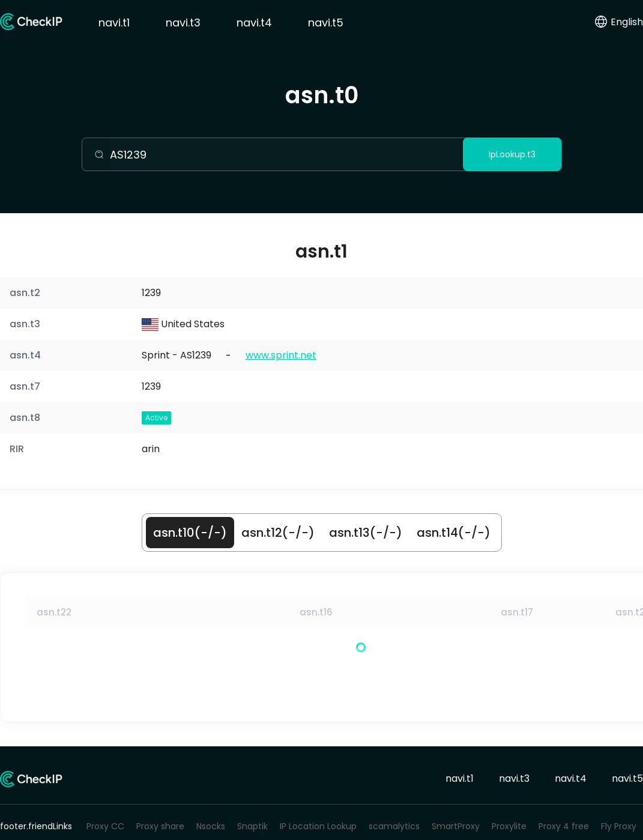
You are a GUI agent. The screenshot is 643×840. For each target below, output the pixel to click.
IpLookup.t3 (512, 154)
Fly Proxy (619, 826)
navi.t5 (326, 23)
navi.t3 (183, 23)
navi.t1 (114, 23)
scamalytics (394, 826)
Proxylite (509, 826)
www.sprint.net (281, 355)
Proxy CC (105, 826)
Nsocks (211, 826)
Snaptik (252, 826)
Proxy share (160, 826)
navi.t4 (254, 23)
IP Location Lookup (318, 826)
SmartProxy (456, 826)
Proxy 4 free (564, 826)
